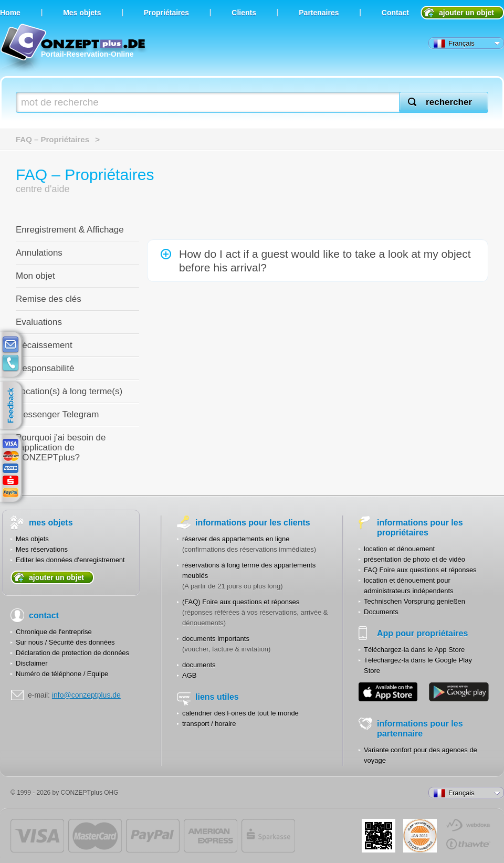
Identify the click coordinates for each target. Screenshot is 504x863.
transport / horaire (209, 724)
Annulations (39, 253)
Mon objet (35, 276)
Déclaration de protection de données (72, 653)
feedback (13, 406)
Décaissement (44, 345)
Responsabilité (45, 368)
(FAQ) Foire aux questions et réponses (241, 602)
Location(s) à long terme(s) (69, 391)
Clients (244, 13)
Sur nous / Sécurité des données (65, 642)
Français (454, 44)
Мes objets (82, 13)
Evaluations (39, 322)
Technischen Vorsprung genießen (414, 601)
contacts (10, 363)
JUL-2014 (420, 836)
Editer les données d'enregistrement (70, 560)
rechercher (449, 102)
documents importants (216, 639)
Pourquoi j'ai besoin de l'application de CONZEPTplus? (61, 448)
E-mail (10, 345)
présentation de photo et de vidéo (414, 559)
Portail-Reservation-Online (74, 49)
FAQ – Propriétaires (52, 139)
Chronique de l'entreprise (54, 632)
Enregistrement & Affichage (70, 230)
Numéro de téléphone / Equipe (62, 674)
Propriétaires (166, 13)
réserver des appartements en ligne (236, 539)
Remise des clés (49, 299)
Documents (381, 612)
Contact (395, 13)
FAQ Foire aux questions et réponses (420, 570)
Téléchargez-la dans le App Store (414, 650)
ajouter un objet (466, 13)
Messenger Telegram (57, 414)
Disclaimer (32, 663)
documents (199, 665)
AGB (189, 675)
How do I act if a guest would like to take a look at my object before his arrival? (325, 261)
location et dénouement (399, 549)
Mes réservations (42, 549)
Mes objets (32, 539)
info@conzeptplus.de (86, 695)
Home (10, 13)
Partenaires (319, 13)
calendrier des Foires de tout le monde (240, 713)
